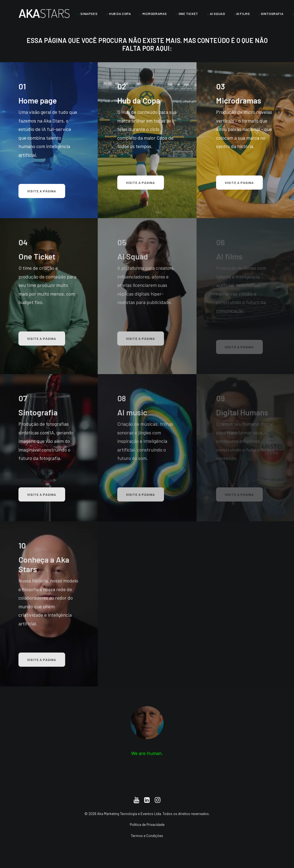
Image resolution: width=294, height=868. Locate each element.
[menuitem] (88, 13)
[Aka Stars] (44, 13)
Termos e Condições (147, 835)
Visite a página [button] (42, 191)
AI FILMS (242, 14)
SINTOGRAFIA (271, 14)
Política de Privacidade (147, 825)
